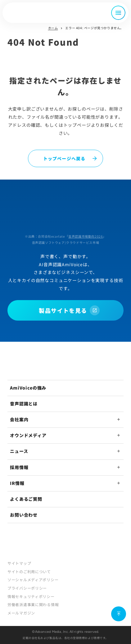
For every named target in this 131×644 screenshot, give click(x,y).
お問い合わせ (24, 515)
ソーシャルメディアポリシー (33, 580)
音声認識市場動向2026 (86, 236)
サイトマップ (19, 563)
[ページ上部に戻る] (119, 614)
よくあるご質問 (26, 499)
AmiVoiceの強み (28, 388)
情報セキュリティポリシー (31, 596)
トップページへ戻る (64, 158)
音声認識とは (24, 404)
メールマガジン (21, 613)
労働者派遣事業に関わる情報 (33, 604)
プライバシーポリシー (27, 588)
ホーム (53, 28)
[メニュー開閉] (118, 13)
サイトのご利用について (29, 571)
